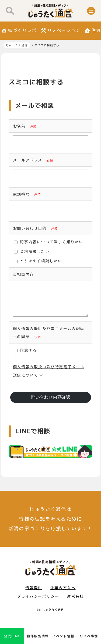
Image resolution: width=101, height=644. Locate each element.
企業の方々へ (63, 593)
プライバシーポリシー (38, 602)
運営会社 (75, 602)
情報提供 (34, 593)
